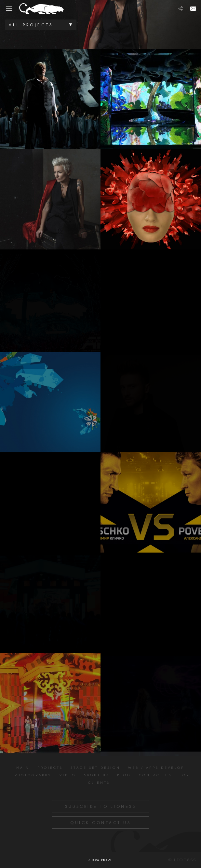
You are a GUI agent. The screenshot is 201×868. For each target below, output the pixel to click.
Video (68, 775)
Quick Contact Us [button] (100, 822)
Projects (50, 768)
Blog (124, 775)
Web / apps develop (156, 768)
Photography (33, 775)
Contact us (155, 775)
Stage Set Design (95, 768)
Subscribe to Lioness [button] (100, 806)
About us (96, 775)
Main (23, 768)
